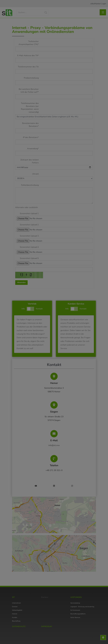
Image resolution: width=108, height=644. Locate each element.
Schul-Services (75, 617)
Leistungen (76, 597)
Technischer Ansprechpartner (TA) (29, 43)
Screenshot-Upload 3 (29, 236)
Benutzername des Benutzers (30, 125)
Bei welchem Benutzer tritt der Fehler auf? (29, 91)
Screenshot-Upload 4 (29, 247)
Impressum (47, 626)
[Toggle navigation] (103, 12)
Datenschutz (19, 626)
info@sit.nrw (54, 445)
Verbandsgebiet (17, 610)
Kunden (15, 617)
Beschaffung (16, 621)
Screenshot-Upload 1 (29, 213)
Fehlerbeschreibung (30, 185)
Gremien (15, 607)
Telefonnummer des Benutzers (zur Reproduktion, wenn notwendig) (30, 108)
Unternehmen (16, 603)
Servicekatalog (75, 603)
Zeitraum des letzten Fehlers (30, 161)
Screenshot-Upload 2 (29, 225)
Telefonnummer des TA (28, 67)
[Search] (33, 12)
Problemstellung (31, 78)
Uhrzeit (35, 174)
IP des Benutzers (31, 137)
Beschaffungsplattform (78, 614)
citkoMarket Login (98, 4)
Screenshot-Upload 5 (29, 258)
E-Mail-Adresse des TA (28, 56)
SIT (13, 597)
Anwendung (33, 149)
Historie (15, 614)
